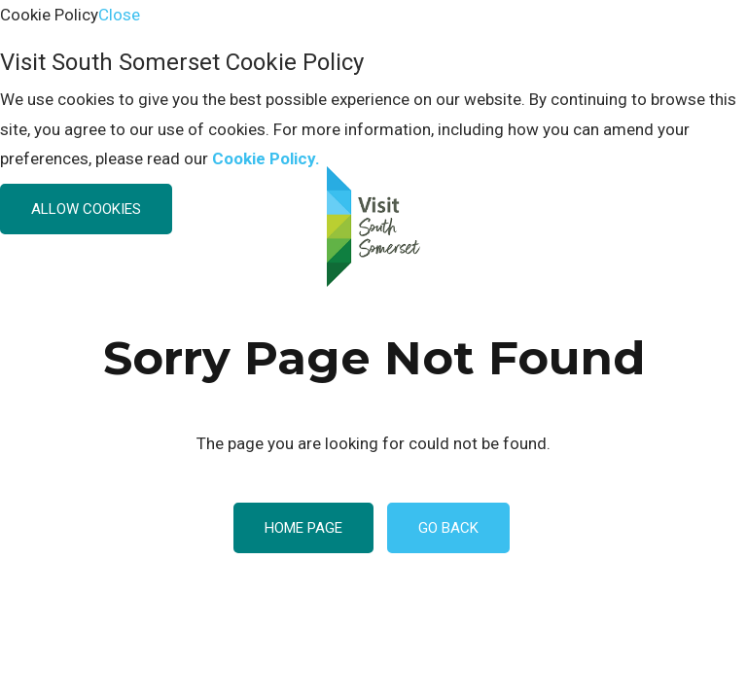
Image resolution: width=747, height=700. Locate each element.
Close (119, 15)
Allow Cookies (86, 209)
